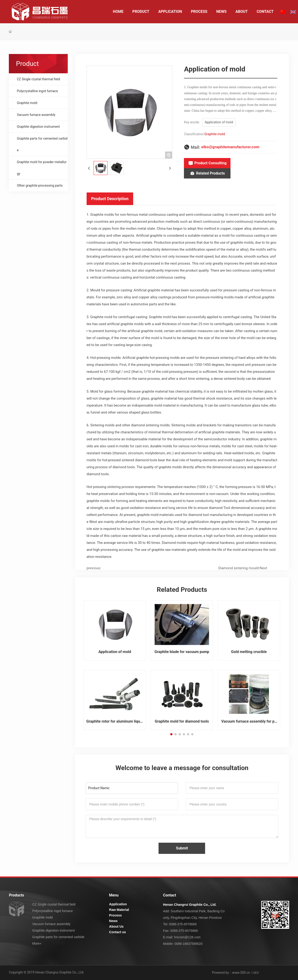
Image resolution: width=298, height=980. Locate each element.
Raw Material (119, 910)
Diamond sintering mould (239, 568)
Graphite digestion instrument (53, 930)
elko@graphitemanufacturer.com (230, 147)
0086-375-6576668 (183, 924)
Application (118, 904)
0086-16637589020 (188, 944)
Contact (169, 895)
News (113, 921)
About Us (116, 926)
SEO (256, 973)
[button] (171, 734)
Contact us (118, 932)
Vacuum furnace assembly (51, 924)
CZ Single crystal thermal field (54, 904)
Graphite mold (215, 134)
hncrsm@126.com (187, 937)
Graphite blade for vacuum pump (182, 652)
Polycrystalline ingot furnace (52, 911)
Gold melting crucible (249, 652)
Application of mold (115, 652)
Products (16, 895)
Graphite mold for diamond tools (182, 721)
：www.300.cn (239, 973)
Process (115, 915)
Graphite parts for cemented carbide (58, 937)
